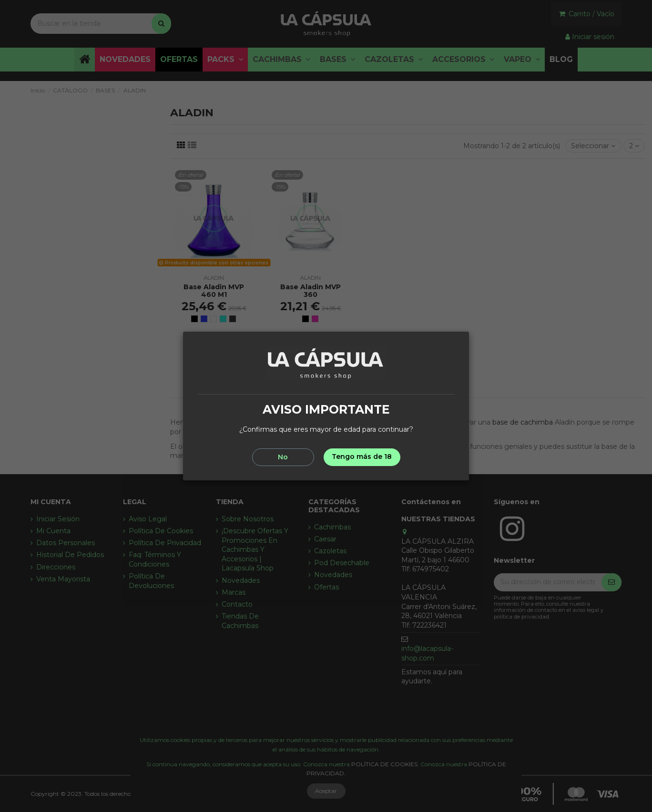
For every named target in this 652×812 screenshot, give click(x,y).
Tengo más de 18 (362, 457)
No (283, 457)
